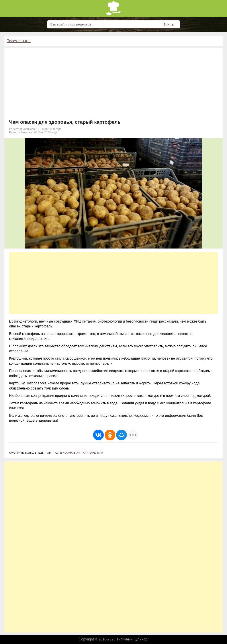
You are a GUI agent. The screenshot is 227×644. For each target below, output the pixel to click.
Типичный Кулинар (132, 639)
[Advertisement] (113, 86)
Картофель (93, 453)
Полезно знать (19, 41)
